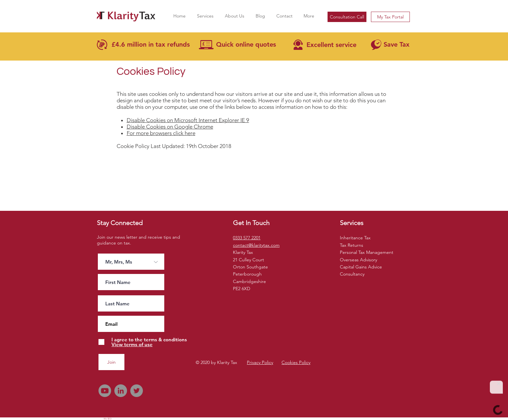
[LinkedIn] (121, 391)
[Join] (111, 362)
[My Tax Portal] (390, 17)
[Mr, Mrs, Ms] (131, 262)
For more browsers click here (161, 133)
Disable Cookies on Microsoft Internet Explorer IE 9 (188, 120)
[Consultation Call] (347, 17)
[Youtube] (105, 391)
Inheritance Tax (355, 238)
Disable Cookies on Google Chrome (170, 127)
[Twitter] (137, 391)
